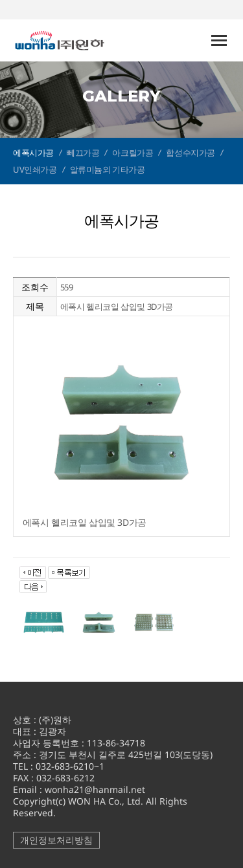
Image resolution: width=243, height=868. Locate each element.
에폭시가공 (33, 153)
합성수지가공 (191, 153)
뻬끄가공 (83, 153)
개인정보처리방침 (56, 840)
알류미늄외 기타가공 (108, 169)
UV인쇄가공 (35, 169)
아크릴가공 (133, 153)
